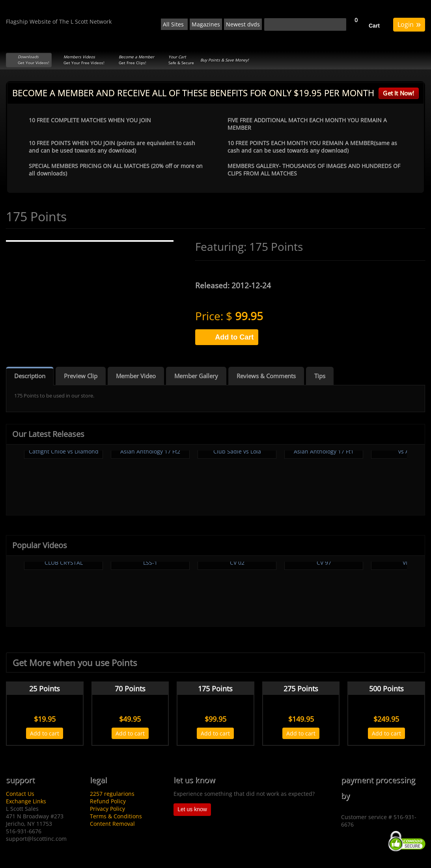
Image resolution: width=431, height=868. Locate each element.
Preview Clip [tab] (81, 376)
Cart (374, 26)
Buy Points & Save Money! (225, 60)
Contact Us (20, 794)
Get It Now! (398, 93)
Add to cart (45, 733)
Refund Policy (108, 801)
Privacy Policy (107, 809)
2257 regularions (112, 794)
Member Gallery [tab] (196, 376)
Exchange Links (26, 801)
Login (409, 24)
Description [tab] (30, 376)
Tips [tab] (320, 376)
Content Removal (112, 824)
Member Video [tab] (136, 376)
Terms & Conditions (116, 816)
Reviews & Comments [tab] (266, 376)
